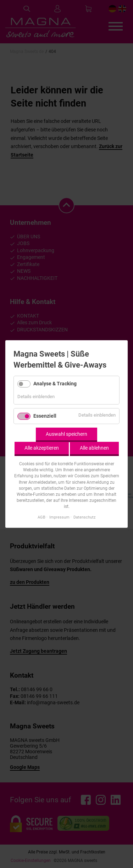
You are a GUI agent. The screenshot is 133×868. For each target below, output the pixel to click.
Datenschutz (84, 517)
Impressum (59, 517)
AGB (41, 517)
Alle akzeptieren (42, 448)
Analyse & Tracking (55, 383)
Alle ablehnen (94, 448)
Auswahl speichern (66, 434)
